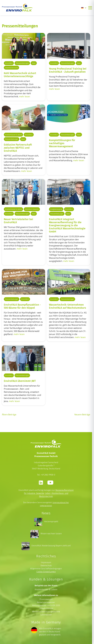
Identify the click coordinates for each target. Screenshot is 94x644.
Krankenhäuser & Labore (13, 135)
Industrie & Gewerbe (32, 209)
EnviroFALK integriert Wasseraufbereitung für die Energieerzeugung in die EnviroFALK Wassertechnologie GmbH (67, 225)
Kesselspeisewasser (46, 602)
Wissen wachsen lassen (51, 534)
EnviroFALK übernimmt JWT (20, 381)
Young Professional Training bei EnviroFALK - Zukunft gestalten (68, 70)
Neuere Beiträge (82, 415)
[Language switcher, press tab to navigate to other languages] (84, 8)
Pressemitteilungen (22, 63)
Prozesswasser (46, 599)
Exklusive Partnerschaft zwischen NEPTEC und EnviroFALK (18, 148)
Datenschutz (46, 566)
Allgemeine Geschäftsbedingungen (46, 569)
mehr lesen (25, 97)
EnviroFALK (9, 63)
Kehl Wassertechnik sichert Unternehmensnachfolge (20, 75)
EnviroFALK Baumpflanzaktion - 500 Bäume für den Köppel (22, 306)
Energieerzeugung (56, 209)
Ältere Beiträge (9, 415)
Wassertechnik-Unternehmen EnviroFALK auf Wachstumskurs (68, 306)
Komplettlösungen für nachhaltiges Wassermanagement (62, 143)
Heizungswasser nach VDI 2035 (46, 605)
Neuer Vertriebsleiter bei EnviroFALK (18, 221)
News (34, 63)
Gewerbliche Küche (11, 68)
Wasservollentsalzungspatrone (46, 612)
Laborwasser (46, 615)
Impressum (46, 562)
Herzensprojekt (51, 522)
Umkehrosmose (46, 609)
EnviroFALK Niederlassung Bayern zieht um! (51, 546)
